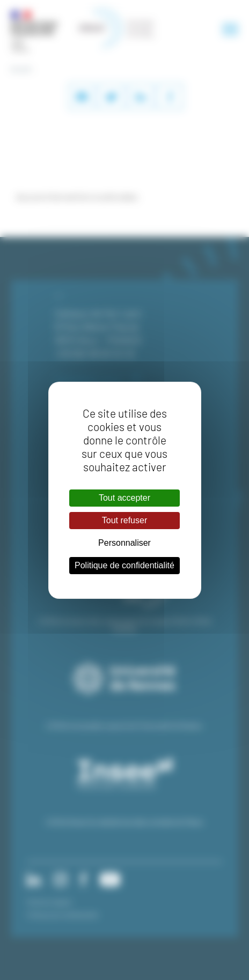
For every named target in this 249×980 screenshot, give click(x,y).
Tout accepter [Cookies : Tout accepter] (124, 498)
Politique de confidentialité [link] (124, 565)
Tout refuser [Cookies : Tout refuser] (124, 520)
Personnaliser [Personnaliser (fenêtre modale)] (124, 543)
